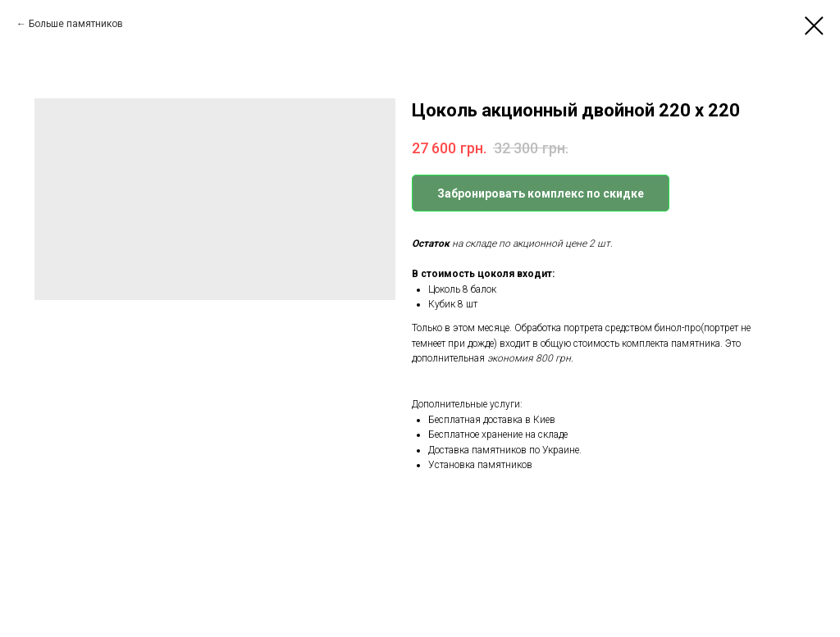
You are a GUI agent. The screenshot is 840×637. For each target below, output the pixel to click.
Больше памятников (76, 24)
